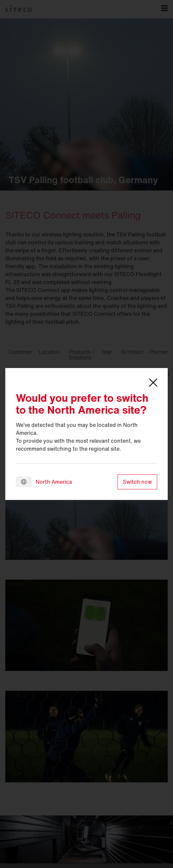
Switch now (137, 482)
